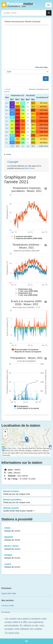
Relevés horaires (26, 493)
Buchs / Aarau (26, 547)
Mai (6, 117)
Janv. (7, 103)
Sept (7, 132)
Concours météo (8, 606)
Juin (7, 121)
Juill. (7, 125)
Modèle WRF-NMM (9, 594)
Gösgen (26, 557)
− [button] (5, 436)
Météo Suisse (29, 168)
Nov (6, 139)
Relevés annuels (26, 509)
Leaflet (4, 448)
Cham (26, 530)
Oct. (7, 135)
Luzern (26, 566)
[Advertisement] (26, 46)
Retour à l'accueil (18, 5)
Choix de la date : (42, 67)
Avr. (6, 114)
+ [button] (5, 432)
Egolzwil (26, 539)
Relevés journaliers (26, 501)
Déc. (7, 143)
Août (7, 128)
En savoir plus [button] (12, 633)
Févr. (7, 107)
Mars (7, 110)
